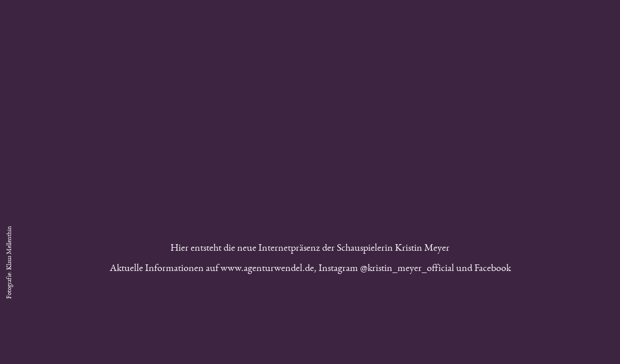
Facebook (493, 270)
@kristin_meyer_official (407, 270)
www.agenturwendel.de (267, 270)
